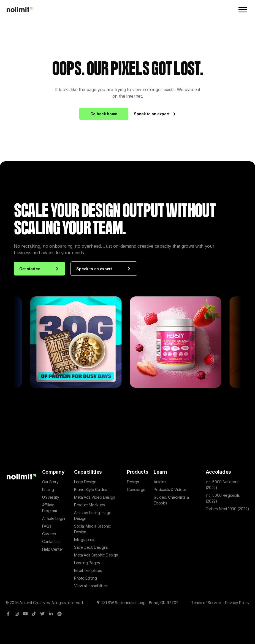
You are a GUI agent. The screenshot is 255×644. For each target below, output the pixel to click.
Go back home (104, 114)
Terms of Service (206, 603)
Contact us (51, 541)
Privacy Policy (237, 603)
